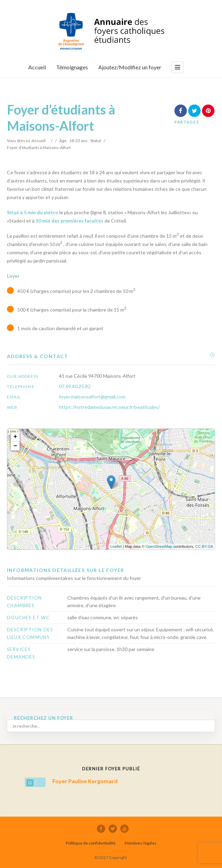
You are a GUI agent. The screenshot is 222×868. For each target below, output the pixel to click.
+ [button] (15, 437)
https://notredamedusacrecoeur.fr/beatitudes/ (109, 407)
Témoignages (72, 67)
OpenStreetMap (159, 546)
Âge (63, 141)
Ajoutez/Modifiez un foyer (130, 67)
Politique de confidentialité (91, 843)
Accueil (37, 67)
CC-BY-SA (204, 546)
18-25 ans (78, 141)
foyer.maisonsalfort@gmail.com (92, 397)
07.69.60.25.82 (75, 386)
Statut (96, 141)
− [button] (15, 446)
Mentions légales (141, 843)
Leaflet (116, 546)
